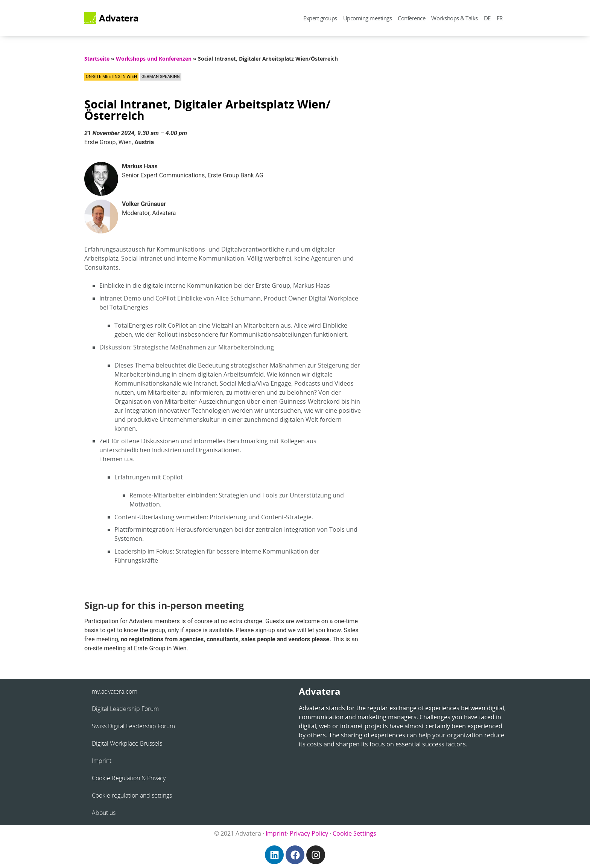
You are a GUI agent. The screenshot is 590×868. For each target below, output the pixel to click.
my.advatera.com (115, 691)
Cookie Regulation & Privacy (129, 778)
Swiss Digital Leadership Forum (133, 726)
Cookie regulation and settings (132, 795)
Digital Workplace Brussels (127, 743)
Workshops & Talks (455, 18)
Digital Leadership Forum (125, 709)
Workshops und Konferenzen (154, 59)
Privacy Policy (309, 833)
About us (104, 813)
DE (487, 18)
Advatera (119, 18)
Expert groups (320, 18)
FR (500, 18)
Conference (411, 18)
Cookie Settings (354, 833)
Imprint (102, 761)
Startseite (97, 59)
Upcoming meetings (368, 18)
